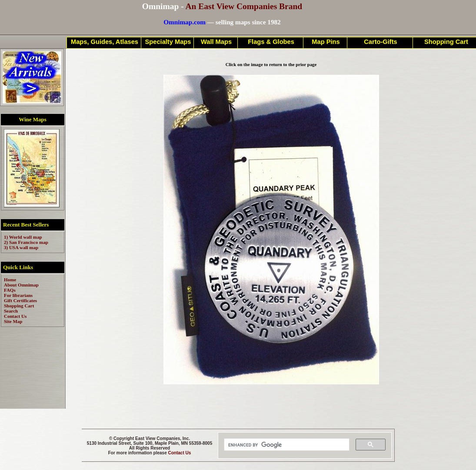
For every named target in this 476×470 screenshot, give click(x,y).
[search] (286, 445)
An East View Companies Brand (244, 6)
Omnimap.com (185, 22)
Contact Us (180, 453)
